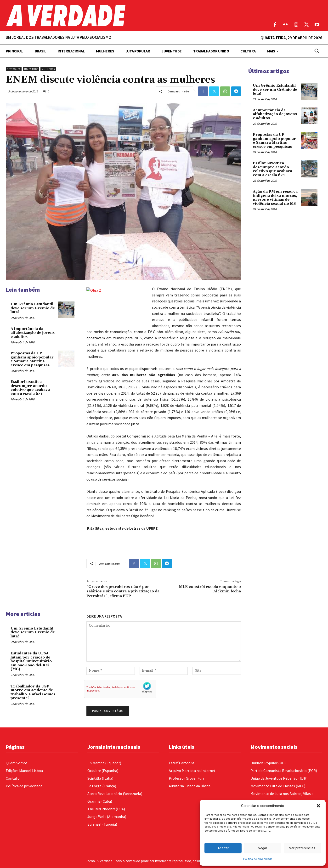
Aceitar (223, 848)
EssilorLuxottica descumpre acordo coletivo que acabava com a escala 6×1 (30, 388)
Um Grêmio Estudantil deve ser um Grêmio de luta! (33, 308)
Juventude (31, 69)
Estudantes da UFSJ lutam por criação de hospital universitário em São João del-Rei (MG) (31, 661)
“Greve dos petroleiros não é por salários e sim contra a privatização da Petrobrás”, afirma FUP (123, 591)
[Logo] (123, 16)
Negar (263, 848)
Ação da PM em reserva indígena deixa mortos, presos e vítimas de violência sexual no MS (275, 198)
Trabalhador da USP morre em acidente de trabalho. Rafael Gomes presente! (33, 692)
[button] (318, 806)
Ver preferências (302, 848)
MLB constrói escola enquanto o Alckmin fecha (210, 589)
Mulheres (48, 69)
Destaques (14, 69)
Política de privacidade (258, 859)
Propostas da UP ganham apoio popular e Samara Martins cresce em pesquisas (32, 359)
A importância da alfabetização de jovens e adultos (33, 333)
